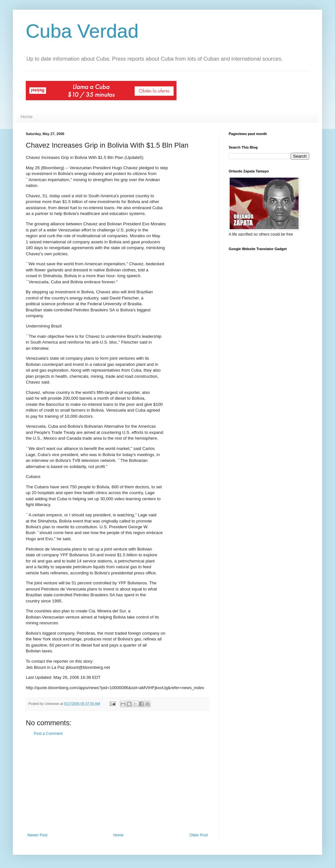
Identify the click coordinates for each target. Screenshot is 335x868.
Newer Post (37, 835)
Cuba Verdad (82, 31)
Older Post (199, 835)
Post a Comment (48, 734)
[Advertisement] (118, 785)
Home (27, 117)
